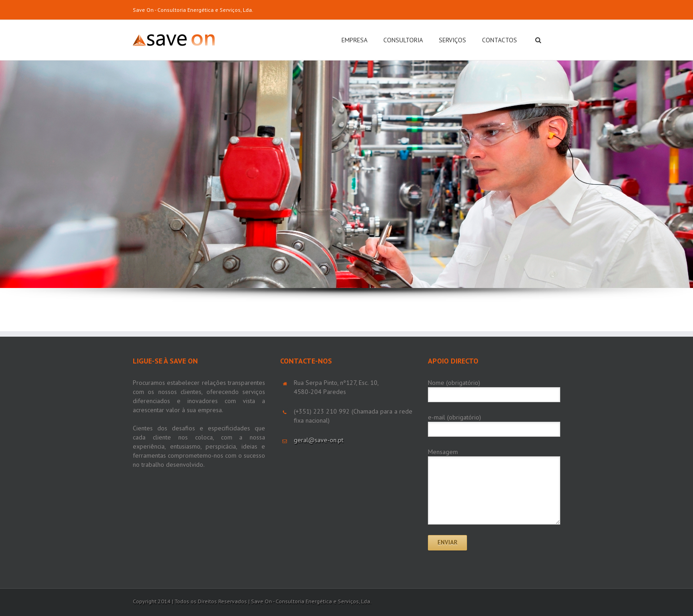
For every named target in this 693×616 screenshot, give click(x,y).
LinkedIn (557, 8)
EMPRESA (354, 40)
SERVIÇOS (452, 40)
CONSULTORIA (403, 40)
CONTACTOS (500, 40)
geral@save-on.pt (319, 440)
